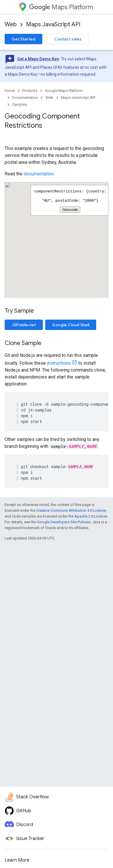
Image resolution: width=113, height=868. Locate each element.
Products (30, 91)
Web (11, 24)
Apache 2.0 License (91, 516)
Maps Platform (61, 7)
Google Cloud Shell (71, 325)
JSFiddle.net (24, 325)
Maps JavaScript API (53, 24)
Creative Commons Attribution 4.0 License (71, 510)
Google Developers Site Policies (64, 522)
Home (10, 91)
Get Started (23, 39)
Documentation (25, 98)
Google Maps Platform (64, 91)
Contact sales (68, 39)
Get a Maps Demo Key (38, 59)
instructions (59, 363)
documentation (39, 174)
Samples (20, 104)
